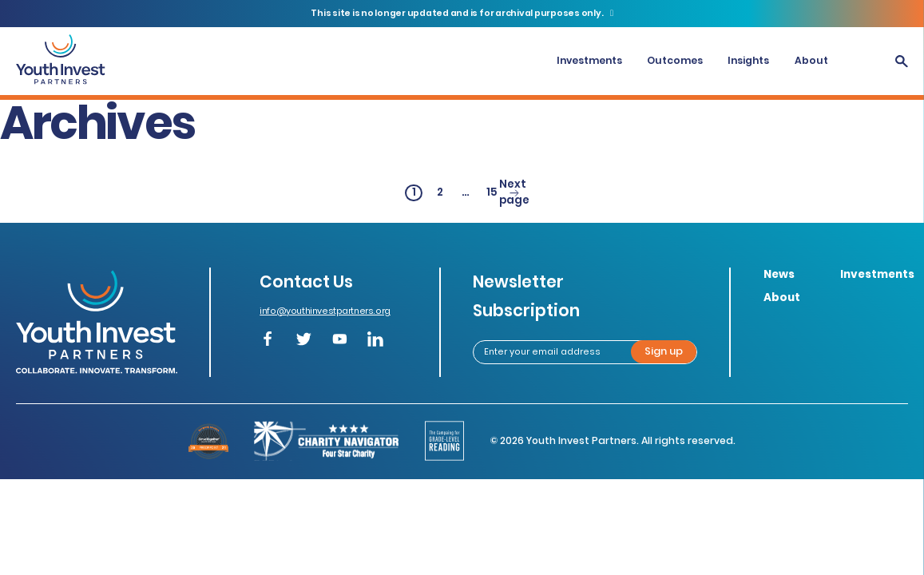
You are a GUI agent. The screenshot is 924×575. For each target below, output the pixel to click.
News (779, 274)
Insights (748, 60)
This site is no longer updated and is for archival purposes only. (458, 13)
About (811, 60)
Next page (514, 193)
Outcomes (675, 60)
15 (494, 193)
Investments (589, 60)
